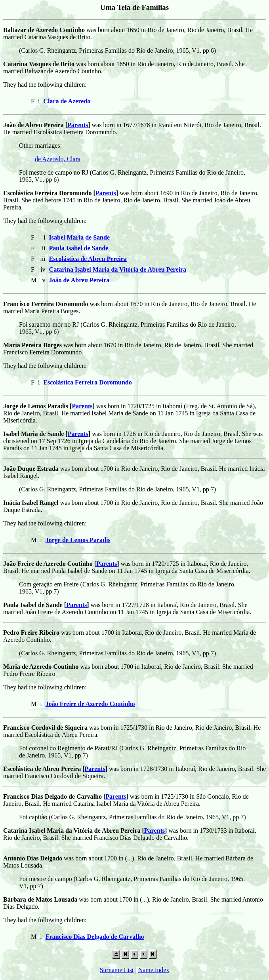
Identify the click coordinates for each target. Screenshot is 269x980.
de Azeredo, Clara (58, 159)
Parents (78, 125)
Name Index (154, 970)
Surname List (117, 970)
